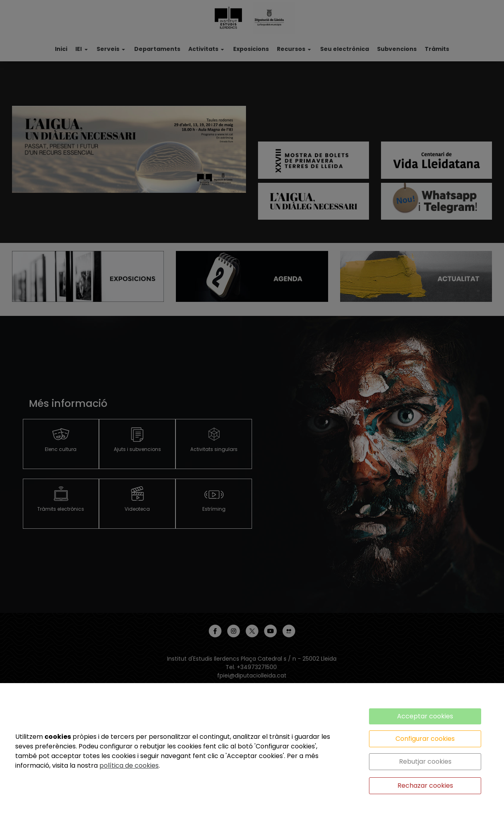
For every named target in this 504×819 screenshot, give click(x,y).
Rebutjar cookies (425, 761)
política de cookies (129, 765)
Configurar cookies (425, 739)
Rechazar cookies (425, 786)
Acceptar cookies (425, 716)
